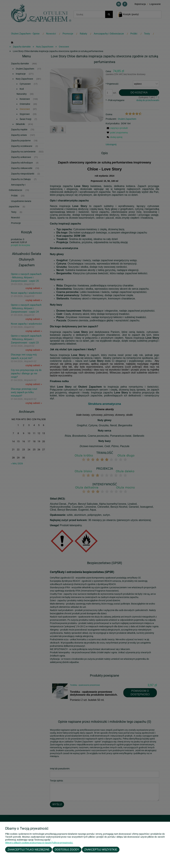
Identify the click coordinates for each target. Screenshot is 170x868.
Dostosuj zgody (67, 849)
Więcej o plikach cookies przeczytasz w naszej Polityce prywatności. (39, 843)
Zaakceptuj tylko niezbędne (29, 849)
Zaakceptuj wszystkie (101, 849)
